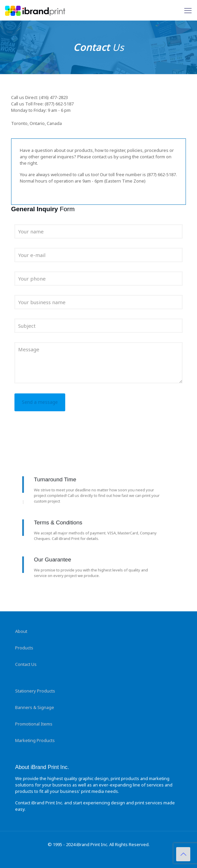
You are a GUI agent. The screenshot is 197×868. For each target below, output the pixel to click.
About (21, 631)
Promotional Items (34, 724)
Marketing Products (35, 740)
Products (24, 648)
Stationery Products (35, 691)
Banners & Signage (35, 707)
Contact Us (26, 664)
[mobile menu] (188, 10)
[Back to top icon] (183, 854)
